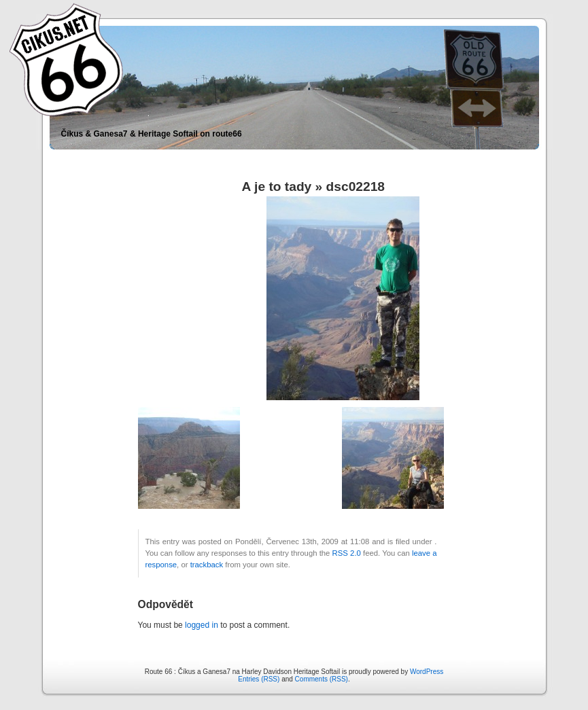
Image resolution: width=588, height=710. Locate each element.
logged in (202, 625)
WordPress (427, 672)
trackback (207, 565)
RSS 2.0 (347, 553)
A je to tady (277, 187)
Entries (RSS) (259, 679)
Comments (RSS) (322, 679)
